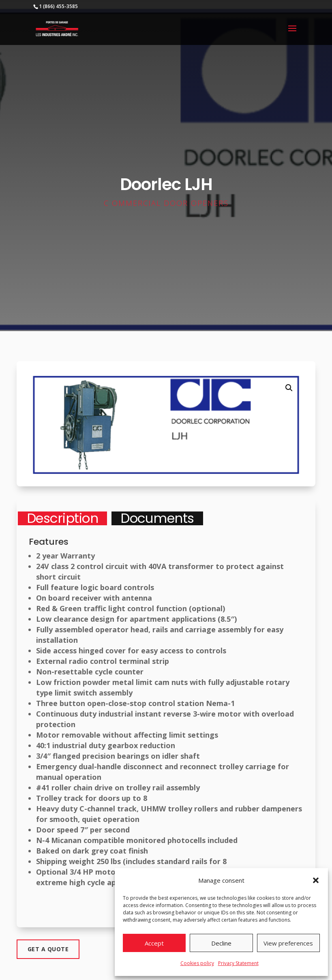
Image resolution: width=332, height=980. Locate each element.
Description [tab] (63, 518)
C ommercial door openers (166, 203)
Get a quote (48, 949)
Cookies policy (197, 963)
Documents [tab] (157, 518)
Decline (221, 943)
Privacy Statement (238, 963)
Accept (154, 943)
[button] (316, 880)
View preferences (288, 943)
